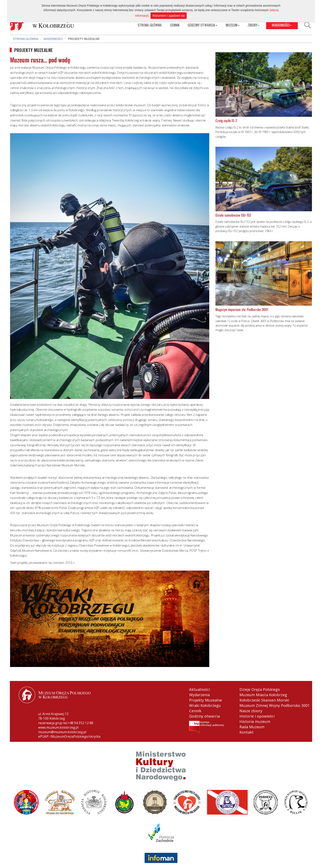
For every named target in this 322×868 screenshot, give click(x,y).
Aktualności (200, 689)
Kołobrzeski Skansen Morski (264, 700)
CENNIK (175, 25)
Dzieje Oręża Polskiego (260, 689)
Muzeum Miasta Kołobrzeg (263, 695)
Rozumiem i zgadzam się (169, 16)
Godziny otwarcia (204, 716)
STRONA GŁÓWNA (150, 25)
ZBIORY (254, 25)
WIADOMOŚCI (282, 25)
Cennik (195, 711)
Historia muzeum (255, 721)
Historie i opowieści (257, 716)
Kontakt (247, 732)
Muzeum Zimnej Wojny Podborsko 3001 (274, 705)
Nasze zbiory (251, 711)
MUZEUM (233, 25)
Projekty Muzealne (206, 700)
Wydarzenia (199, 695)
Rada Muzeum (252, 727)
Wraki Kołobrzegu (205, 705)
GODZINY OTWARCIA (202, 25)
